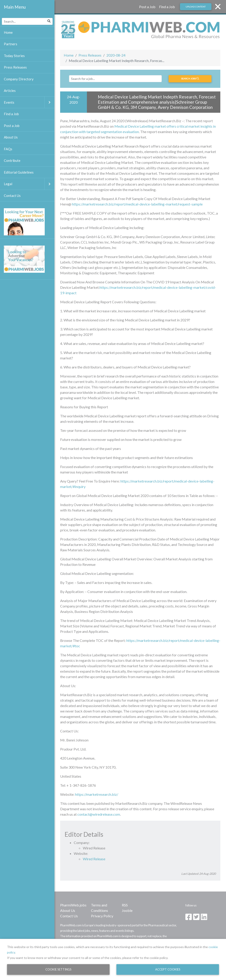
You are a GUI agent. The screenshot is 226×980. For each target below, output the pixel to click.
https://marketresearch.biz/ (97, 794)
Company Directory (19, 79)
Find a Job (167, 7)
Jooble (127, 910)
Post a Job (147, 7)
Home (69, 55)
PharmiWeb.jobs (73, 905)
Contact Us (69, 916)
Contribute (12, 160)
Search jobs (190, 79)
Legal (29, 184)
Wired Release (94, 859)
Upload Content (196, 7)
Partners (11, 44)
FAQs (8, 149)
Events (29, 102)
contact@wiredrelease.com (99, 814)
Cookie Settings (58, 969)
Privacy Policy (102, 916)
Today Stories (14, 56)
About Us (68, 910)
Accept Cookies (168, 969)
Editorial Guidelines (19, 172)
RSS (125, 905)
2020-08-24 (116, 55)
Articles (10, 91)
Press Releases (90, 55)
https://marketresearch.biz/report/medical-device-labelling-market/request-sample (137, 204)
